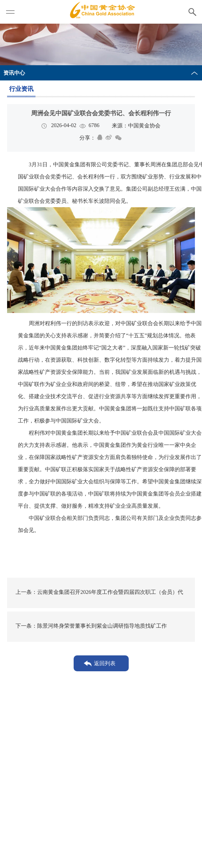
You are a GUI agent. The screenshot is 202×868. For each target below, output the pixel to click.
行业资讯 (23, 89)
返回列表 (106, 663)
